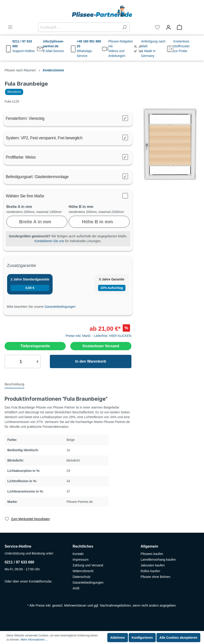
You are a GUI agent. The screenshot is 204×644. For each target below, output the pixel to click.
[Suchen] (124, 27)
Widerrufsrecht (83, 571)
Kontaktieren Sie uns (49, 241)
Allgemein (149, 546)
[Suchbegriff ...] (79, 27)
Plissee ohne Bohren (155, 577)
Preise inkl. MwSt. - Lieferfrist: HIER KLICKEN (99, 336)
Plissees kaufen (152, 554)
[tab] (14, 384)
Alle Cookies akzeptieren (178, 638)
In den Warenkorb (91, 361)
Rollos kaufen (150, 571)
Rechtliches (83, 546)
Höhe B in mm (81, 207)
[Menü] (10, 27)
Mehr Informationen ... (34, 640)
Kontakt (78, 554)
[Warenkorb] (187, 27)
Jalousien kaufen (153, 565)
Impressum (81, 560)
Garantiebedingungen (60, 307)
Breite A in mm (19, 207)
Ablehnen (118, 638)
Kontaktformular (40, 581)
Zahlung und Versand (88, 565)
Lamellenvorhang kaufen (158, 560)
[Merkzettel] (157, 27)
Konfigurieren (142, 638)
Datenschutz (82, 577)
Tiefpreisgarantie (35, 346)
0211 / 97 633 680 (19, 562)
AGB (76, 588)
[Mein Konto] (168, 27)
